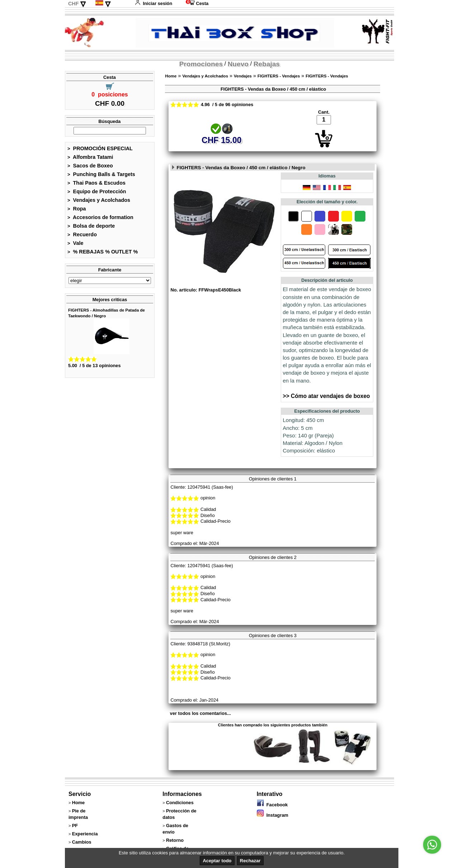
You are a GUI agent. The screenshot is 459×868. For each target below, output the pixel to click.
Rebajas (267, 64)
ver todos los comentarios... (200, 713)
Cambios (82, 842)
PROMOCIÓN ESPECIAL (100, 148)
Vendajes (243, 76)
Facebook (272, 805)
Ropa (77, 209)
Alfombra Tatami (90, 157)
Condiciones (180, 803)
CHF (74, 4)
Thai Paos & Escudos (96, 183)
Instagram (273, 815)
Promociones (201, 64)
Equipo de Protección (97, 191)
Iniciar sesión (153, 3)
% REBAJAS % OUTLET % (103, 252)
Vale (75, 243)
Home (171, 76)
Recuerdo (82, 234)
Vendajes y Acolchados (99, 200)
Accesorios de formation (100, 217)
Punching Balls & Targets (101, 174)
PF (75, 826)
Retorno (175, 840)
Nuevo (238, 64)
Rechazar (250, 861)
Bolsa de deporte (91, 226)
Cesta (197, 3)
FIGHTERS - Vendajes (279, 76)
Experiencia (85, 834)
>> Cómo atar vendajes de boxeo (326, 396)
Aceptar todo (217, 861)
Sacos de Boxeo (90, 166)
